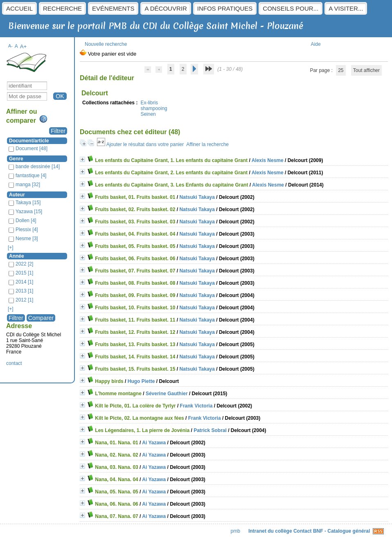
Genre (16, 159)
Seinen (148, 114)
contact (14, 363)
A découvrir (166, 8)
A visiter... (346, 8)
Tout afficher (366, 70)
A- (10, 46)
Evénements (113, 8)
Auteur (17, 195)
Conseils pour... (291, 8)
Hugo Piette (141, 381)
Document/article (29, 141)
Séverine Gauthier (167, 394)
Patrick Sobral (210, 430)
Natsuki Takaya (197, 197)
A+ (24, 46)
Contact (303, 531)
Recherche (62, 8)
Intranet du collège (270, 531)
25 (341, 70)
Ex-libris (149, 103)
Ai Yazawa (154, 443)
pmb (235, 531)
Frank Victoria (196, 406)
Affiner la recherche (207, 144)
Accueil (19, 8)
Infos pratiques (225, 8)
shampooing (154, 108)
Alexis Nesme (268, 160)
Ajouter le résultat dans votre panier (145, 144)
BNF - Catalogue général (341, 531)
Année (17, 256)
